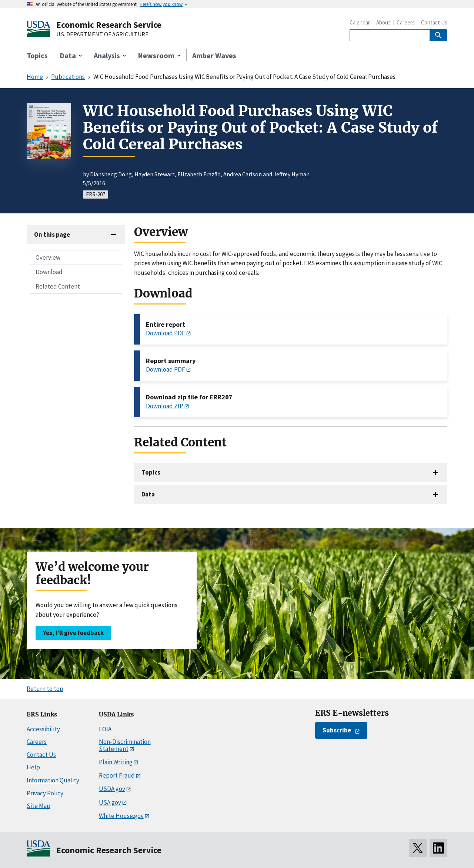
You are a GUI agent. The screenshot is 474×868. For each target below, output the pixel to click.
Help (33, 767)
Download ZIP (165, 406)
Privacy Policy (45, 793)
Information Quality (53, 780)
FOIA (105, 729)
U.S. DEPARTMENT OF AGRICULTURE (102, 34)
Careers (406, 22)
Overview (48, 257)
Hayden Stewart (155, 174)
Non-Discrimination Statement (125, 745)
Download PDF (166, 333)
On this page (52, 235)
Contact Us (434, 22)
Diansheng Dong (111, 174)
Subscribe (337, 730)
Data (148, 494)
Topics (37, 55)
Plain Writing (116, 762)
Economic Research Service (109, 25)
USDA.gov (112, 789)
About (383, 22)
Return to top (45, 689)
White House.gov (121, 816)
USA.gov (110, 802)
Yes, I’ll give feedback (73, 633)
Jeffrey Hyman (291, 174)
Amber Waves (214, 55)
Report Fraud (117, 775)
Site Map (39, 806)
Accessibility (43, 729)
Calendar (360, 22)
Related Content (58, 286)
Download (49, 272)
